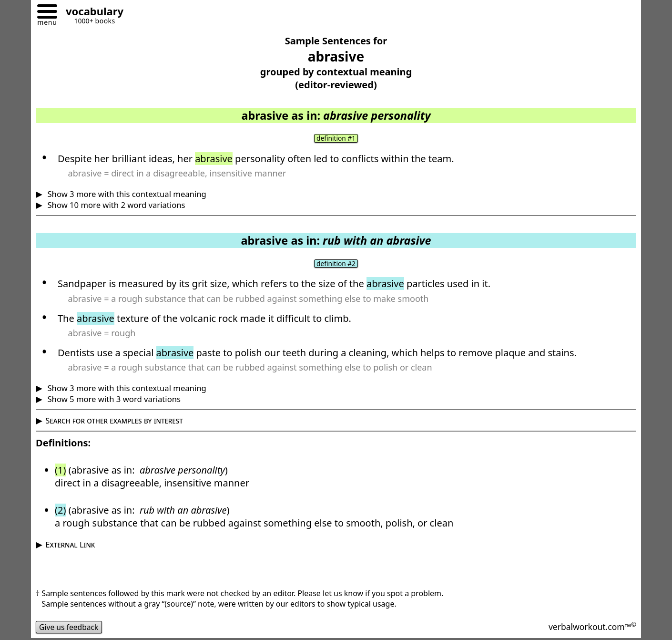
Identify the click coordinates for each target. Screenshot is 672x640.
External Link (70, 545)
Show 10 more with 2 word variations (115, 205)
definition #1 (336, 138)
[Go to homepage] (91, 13)
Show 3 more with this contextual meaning (126, 194)
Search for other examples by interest (114, 421)
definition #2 (336, 264)
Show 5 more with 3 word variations (113, 399)
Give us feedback (70, 628)
